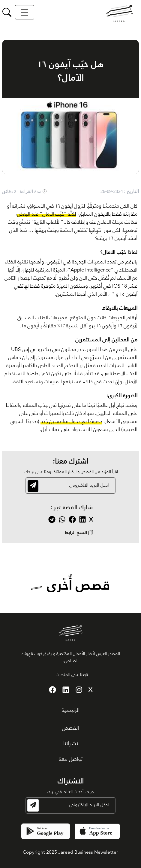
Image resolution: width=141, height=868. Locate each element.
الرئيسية (71, 710)
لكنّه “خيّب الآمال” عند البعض (47, 214)
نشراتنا (71, 744)
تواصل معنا (70, 759)
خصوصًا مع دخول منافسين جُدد (71, 422)
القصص (70, 728)
